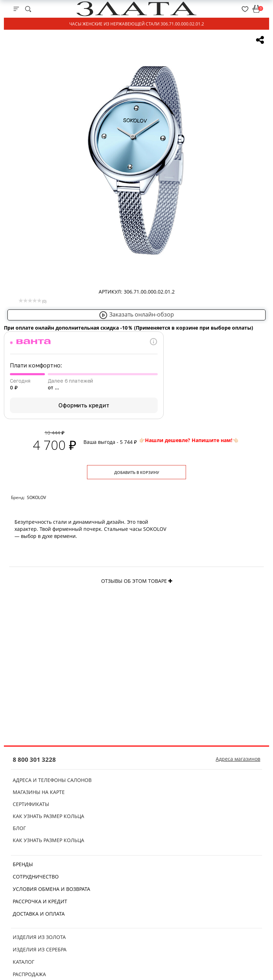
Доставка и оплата (39, 914)
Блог (19, 828)
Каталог (24, 962)
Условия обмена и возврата (51, 889)
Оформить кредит (84, 405)
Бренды (23, 864)
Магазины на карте (39, 792)
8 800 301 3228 (34, 759)
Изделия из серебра (40, 949)
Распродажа (29, 974)
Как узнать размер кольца (48, 816)
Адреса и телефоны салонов (52, 780)
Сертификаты (31, 804)
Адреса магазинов (238, 759)
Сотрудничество (36, 877)
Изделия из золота (39, 937)
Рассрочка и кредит (40, 901)
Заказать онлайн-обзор (136, 314)
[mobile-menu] (16, 9)
